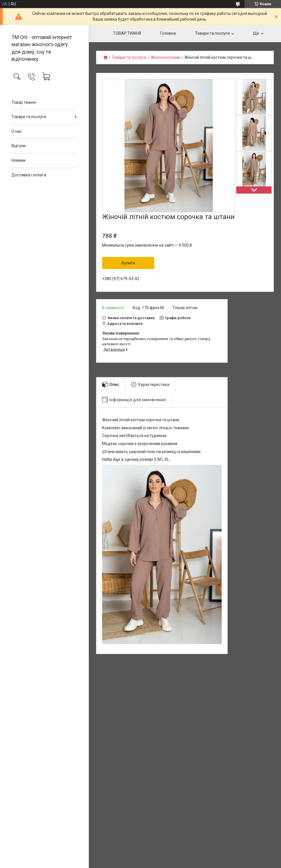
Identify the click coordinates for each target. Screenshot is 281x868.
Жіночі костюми (165, 57)
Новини (18, 160)
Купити (128, 263)
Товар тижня (24, 102)
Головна (168, 33)
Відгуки (18, 146)
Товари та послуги (29, 117)
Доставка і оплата (29, 175)
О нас (17, 131)
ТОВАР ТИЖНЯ (127, 33)
